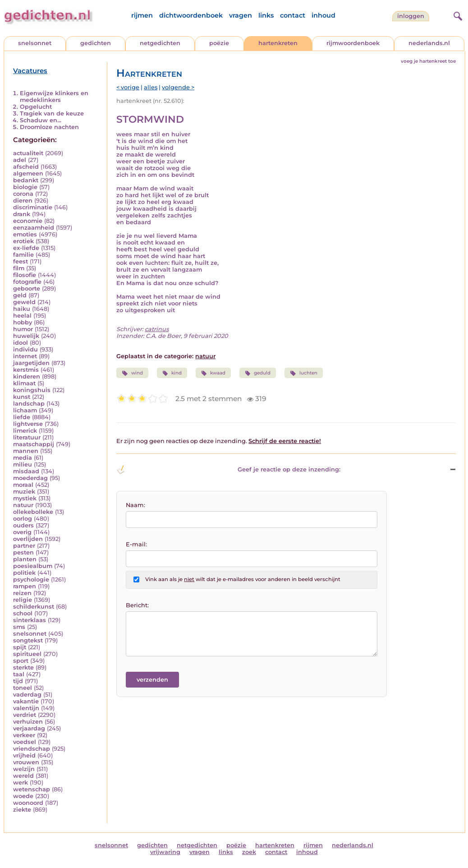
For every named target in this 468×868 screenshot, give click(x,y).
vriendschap (32, 749)
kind (172, 373)
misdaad (26, 471)
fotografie (27, 282)
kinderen (27, 376)
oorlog (23, 519)
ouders (23, 525)
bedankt (26, 180)
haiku (22, 309)
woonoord (28, 803)
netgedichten (160, 43)
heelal (22, 316)
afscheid (26, 167)
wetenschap (32, 789)
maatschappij (34, 444)
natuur (23, 505)
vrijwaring (165, 852)
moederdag (30, 478)
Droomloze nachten (49, 127)
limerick (25, 431)
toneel (23, 688)
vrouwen (26, 762)
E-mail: (136, 544)
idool (21, 343)
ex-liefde (26, 248)
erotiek (23, 241)
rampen (25, 586)
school (23, 613)
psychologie (31, 579)
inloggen (411, 16)
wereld (23, 776)
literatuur (27, 437)
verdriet (25, 715)
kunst (22, 397)
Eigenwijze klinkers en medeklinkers (54, 97)
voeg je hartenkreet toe (428, 61)
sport (21, 661)
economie (28, 221)
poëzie (219, 43)
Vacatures (30, 71)
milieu (23, 464)
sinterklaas (30, 620)
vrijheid (24, 755)
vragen (241, 15)
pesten (23, 552)
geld (20, 295)
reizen (22, 593)
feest (21, 261)
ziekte (22, 810)
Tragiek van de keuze (52, 113)
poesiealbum (33, 566)
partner (24, 546)
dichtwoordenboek (191, 15)
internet (25, 356)
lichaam (25, 410)
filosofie (25, 275)
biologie (25, 187)
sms (19, 627)
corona (23, 194)
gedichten (96, 43)
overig (22, 532)
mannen (26, 451)
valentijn (26, 708)
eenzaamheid (34, 228)
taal (19, 674)
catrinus (157, 329)
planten (25, 559)
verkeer (24, 735)
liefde (22, 417)
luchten (303, 373)
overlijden (28, 539)
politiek (24, 573)
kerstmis (26, 370)
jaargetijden (31, 363)
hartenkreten (278, 43)
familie (23, 255)
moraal (23, 485)
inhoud (323, 15)
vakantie (26, 701)
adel (20, 160)
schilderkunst (34, 607)
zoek (249, 852)
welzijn (24, 769)
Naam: (135, 505)
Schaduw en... (41, 120)
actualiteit (28, 153)
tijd (18, 681)
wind (132, 373)
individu (25, 349)
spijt (20, 647)
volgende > (178, 87)
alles (151, 87)
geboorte (27, 289)
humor (23, 329)
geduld (258, 373)
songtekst (28, 640)
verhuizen (28, 722)
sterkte (23, 667)
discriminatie (33, 207)
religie (23, 600)
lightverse (28, 424)
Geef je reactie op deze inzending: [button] (228, 470)
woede (23, 796)
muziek (24, 492)
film (19, 268)
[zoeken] (457, 15)
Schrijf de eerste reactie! (285, 441)
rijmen (142, 15)
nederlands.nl (429, 43)
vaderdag (27, 695)
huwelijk (26, 336)
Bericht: (137, 605)
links (266, 15)
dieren (23, 201)
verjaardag (29, 728)
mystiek (25, 498)
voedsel (25, 742)
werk (21, 783)
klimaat (24, 383)
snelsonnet (35, 43)
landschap (29, 404)
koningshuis (32, 390)
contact (293, 15)
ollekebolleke (33, 512)
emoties (25, 234)
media (23, 458)
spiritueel (27, 654)
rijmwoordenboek (353, 43)
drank (22, 214)
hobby (23, 322)
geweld (24, 302)
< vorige (128, 87)
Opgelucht (36, 107)
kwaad (213, 373)
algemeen (28, 173)
